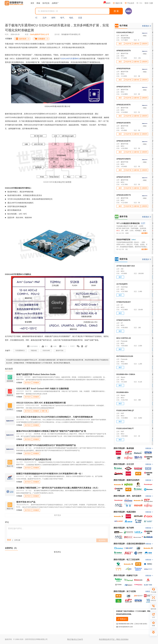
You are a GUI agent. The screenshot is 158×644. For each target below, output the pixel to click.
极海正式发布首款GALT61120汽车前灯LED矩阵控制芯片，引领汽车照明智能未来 (54, 417)
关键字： (8, 351)
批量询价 (136, 44)
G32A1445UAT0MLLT (125, 32)
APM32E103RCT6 (124, 195)
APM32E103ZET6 (123, 141)
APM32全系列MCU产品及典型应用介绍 (34, 459)
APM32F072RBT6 (123, 159)
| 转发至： (71, 346)
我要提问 (122, 619)
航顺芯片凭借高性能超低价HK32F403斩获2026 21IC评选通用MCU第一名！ (50, 474)
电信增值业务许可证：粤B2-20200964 (114, 639)
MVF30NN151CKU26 (125, 356)
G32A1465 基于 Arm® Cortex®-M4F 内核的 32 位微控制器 (43, 389)
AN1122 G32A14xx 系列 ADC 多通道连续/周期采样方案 (41, 403)
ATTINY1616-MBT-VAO (126, 266)
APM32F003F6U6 (123, 69)
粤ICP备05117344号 (75, 639)
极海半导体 (60, 351)
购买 (120, 44)
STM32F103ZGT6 (123, 320)
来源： (27, 34)
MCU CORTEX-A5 (124, 338)
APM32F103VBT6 (123, 123)
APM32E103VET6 (123, 105)
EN (141, 3)
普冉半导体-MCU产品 (26, 502)
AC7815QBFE (122, 284)
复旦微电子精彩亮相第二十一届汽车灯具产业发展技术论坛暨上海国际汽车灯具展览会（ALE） (58, 488)
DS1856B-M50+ (123, 392)
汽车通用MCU (74, 59)
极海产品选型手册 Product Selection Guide (36, 374)
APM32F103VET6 (123, 177)
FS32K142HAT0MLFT (125, 428)
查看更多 (146, 26)
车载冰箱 (34, 351)
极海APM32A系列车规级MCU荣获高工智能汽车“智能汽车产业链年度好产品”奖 (51, 431)
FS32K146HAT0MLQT (125, 410)
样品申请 (128, 44)
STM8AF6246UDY (124, 302)
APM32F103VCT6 (123, 87)
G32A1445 (65, 59)
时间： (8, 34)
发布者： (58, 34)
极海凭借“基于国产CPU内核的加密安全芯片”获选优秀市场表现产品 (46, 445)
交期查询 (144, 44)
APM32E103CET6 (123, 51)
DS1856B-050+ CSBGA (126, 374)
